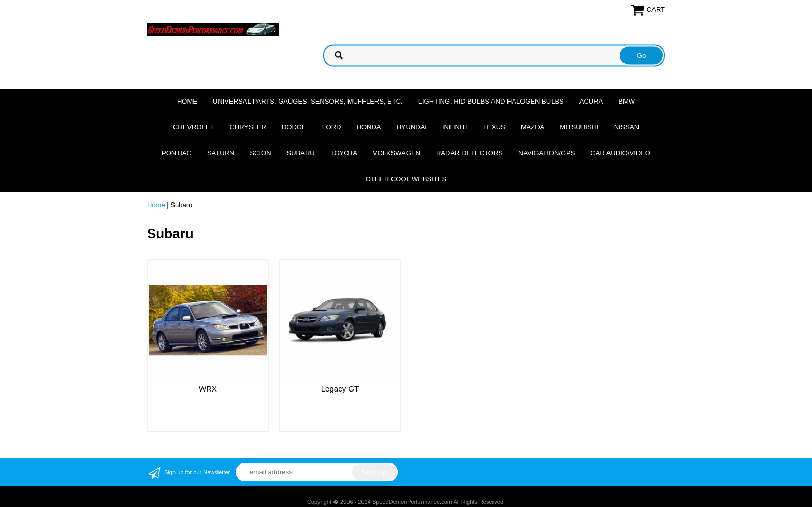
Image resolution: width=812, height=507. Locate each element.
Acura (591, 101)
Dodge (294, 127)
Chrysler (248, 127)
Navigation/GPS (547, 153)
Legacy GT (340, 389)
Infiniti (455, 127)
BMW (627, 101)
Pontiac (177, 153)
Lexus (494, 127)
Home (187, 101)
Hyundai (411, 127)
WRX (208, 389)
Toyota (344, 153)
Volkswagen (397, 153)
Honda (369, 127)
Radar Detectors (469, 153)
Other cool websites (406, 179)
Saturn (221, 153)
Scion (260, 153)
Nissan (627, 127)
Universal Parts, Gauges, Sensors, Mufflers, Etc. (308, 101)
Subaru (301, 153)
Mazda (533, 127)
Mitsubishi (579, 127)
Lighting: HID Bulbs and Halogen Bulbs (491, 101)
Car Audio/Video (620, 153)
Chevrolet (193, 127)
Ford (332, 127)
